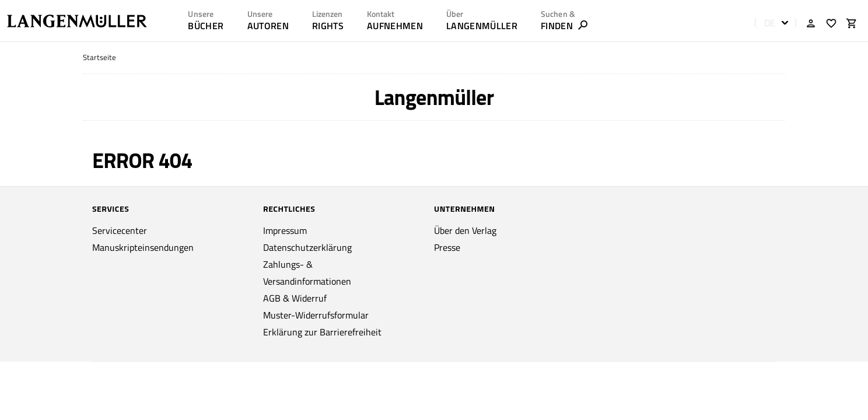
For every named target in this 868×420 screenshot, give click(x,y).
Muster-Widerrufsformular (316, 315)
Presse (447, 247)
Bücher (206, 26)
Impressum (285, 230)
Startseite (99, 57)
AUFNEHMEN (395, 26)
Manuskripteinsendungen (143, 247)
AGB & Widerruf (295, 298)
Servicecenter (120, 230)
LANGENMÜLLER (482, 26)
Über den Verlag (465, 230)
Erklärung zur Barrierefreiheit (322, 332)
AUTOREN (268, 26)
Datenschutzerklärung (307, 247)
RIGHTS (328, 26)
